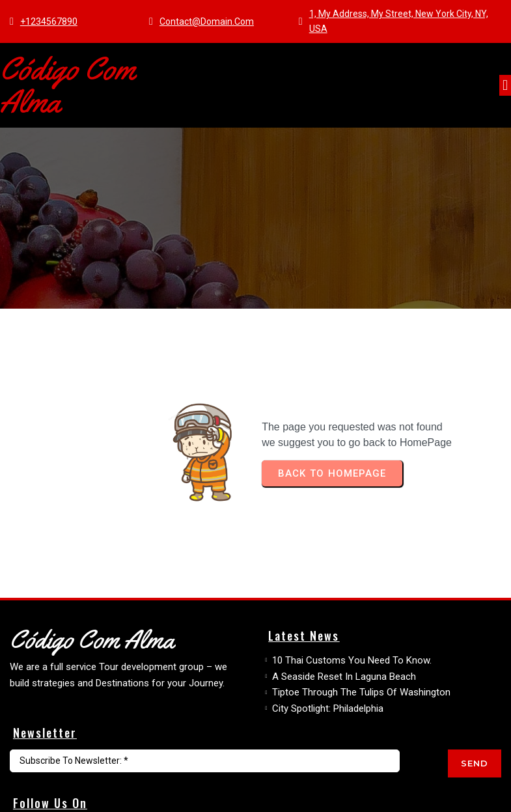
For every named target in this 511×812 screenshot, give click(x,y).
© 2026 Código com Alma (69, 797)
